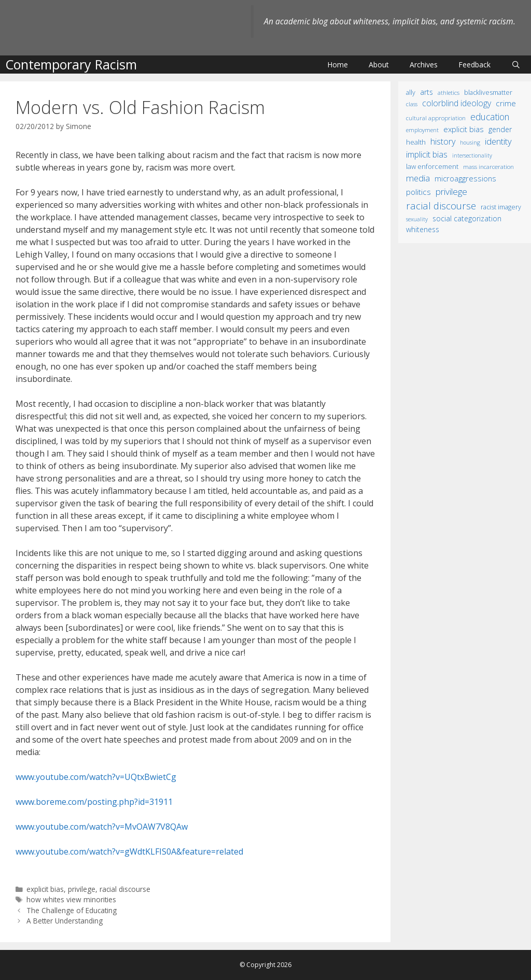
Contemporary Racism (71, 64)
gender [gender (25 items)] (500, 129)
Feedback (474, 65)
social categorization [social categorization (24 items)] (467, 218)
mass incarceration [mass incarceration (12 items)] (488, 166)
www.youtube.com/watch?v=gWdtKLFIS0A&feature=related (129, 851)
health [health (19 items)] (416, 142)
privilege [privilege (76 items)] (451, 191)
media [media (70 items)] (418, 178)
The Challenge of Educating (72, 910)
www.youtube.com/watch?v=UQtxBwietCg (96, 777)
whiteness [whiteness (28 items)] (423, 229)
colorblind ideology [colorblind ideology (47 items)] (457, 103)
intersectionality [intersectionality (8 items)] (472, 155)
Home (338, 65)
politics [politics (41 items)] (418, 192)
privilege (82, 889)
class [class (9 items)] (412, 104)
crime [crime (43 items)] (506, 103)
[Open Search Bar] (516, 65)
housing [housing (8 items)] (470, 143)
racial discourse (125, 889)
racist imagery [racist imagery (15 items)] (501, 207)
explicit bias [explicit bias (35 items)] (464, 129)
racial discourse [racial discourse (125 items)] (441, 205)
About (379, 65)
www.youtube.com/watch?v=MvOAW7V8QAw (102, 827)
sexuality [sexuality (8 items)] (417, 219)
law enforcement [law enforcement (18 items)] (432, 166)
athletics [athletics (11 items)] (449, 93)
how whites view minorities (71, 899)
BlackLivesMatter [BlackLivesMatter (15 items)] (488, 93)
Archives (424, 65)
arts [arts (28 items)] (427, 92)
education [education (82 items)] (490, 117)
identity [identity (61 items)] (498, 141)
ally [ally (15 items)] (411, 93)
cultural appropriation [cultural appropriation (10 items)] (436, 118)
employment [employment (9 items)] (422, 130)
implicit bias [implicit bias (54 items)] (427, 154)
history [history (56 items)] (443, 141)
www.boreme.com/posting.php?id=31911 (94, 802)
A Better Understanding (65, 921)
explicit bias (45, 889)
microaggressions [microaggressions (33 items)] (465, 178)
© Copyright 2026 (265, 965)
